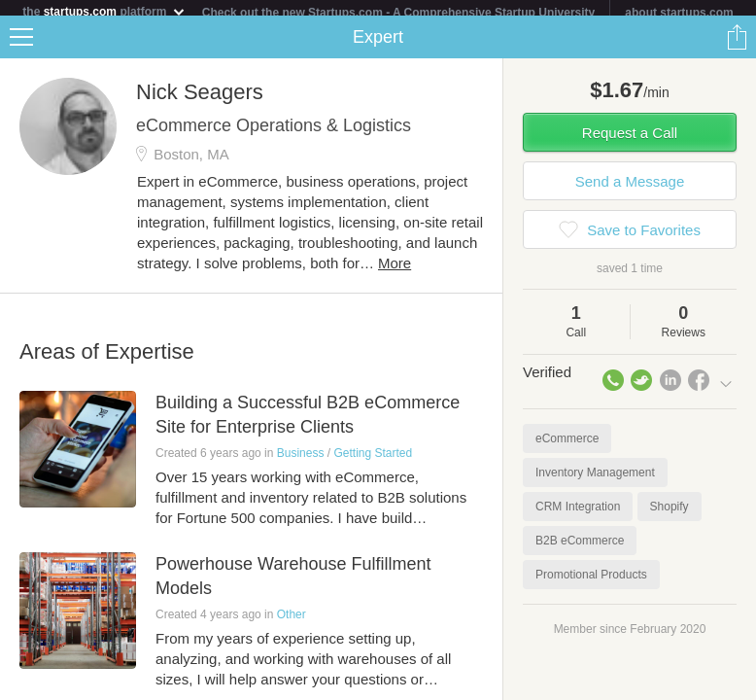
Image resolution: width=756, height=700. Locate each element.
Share (737, 45)
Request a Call (630, 140)
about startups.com (679, 13)
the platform (104, 11)
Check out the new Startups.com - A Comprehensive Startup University (399, 13)
